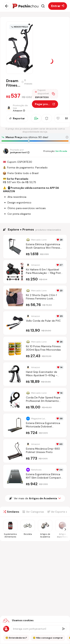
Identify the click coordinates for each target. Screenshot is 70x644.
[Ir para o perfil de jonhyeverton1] (16, 151)
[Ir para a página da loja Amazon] (19, 108)
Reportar (17, 118)
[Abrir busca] (43, 6)
